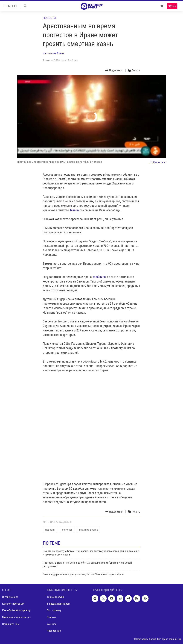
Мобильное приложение (17, 617)
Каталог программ (13, 604)
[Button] (114, 71)
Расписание (54, 630)
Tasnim (75, 210)
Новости (49, 18)
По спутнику (54, 610)
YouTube (52, 624)
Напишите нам (11, 624)
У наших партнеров (58, 604)
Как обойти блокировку (16, 610)
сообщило (99, 277)
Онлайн (51, 617)
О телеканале (10, 597)
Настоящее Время (54, 53)
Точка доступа (55, 597)
